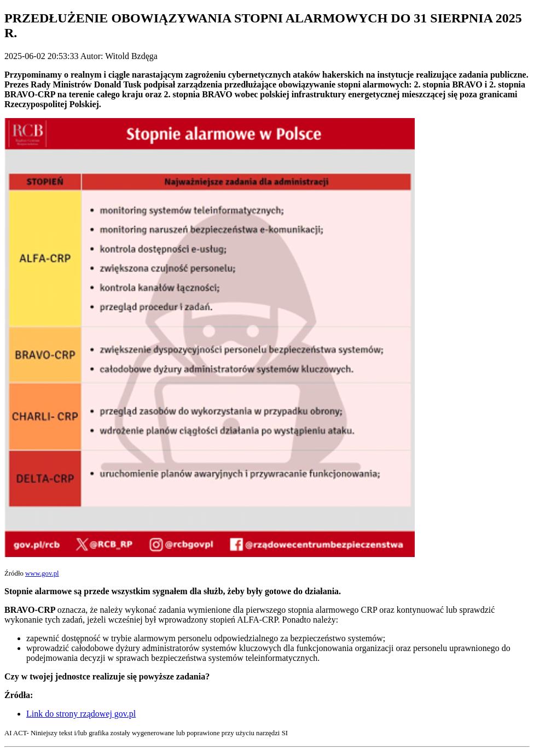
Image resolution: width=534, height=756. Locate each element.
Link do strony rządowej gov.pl (81, 714)
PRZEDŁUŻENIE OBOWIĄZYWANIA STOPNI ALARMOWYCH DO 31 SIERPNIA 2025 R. (263, 25)
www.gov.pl (42, 573)
